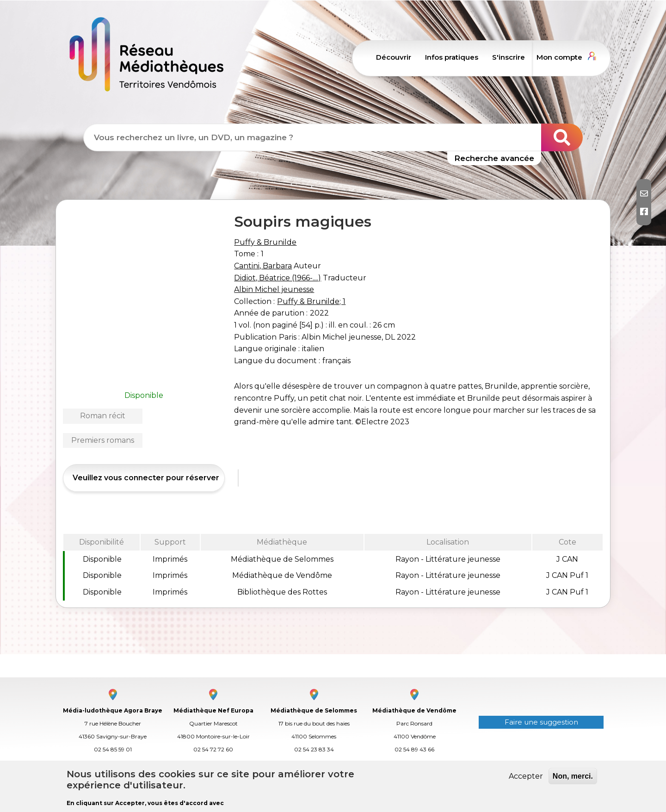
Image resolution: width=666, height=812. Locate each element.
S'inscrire (509, 57)
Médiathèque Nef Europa (213, 710)
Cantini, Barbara (263, 266)
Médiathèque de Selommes (314, 710)
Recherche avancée (494, 158)
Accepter (526, 776)
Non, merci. (573, 776)
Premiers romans (103, 440)
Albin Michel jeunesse (274, 289)
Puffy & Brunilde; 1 (311, 301)
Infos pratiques (452, 57)
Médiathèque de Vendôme (414, 710)
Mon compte (559, 57)
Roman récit (103, 416)
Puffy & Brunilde (265, 242)
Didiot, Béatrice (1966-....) (277, 278)
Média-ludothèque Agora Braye (113, 710)
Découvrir (394, 57)
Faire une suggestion (541, 722)
